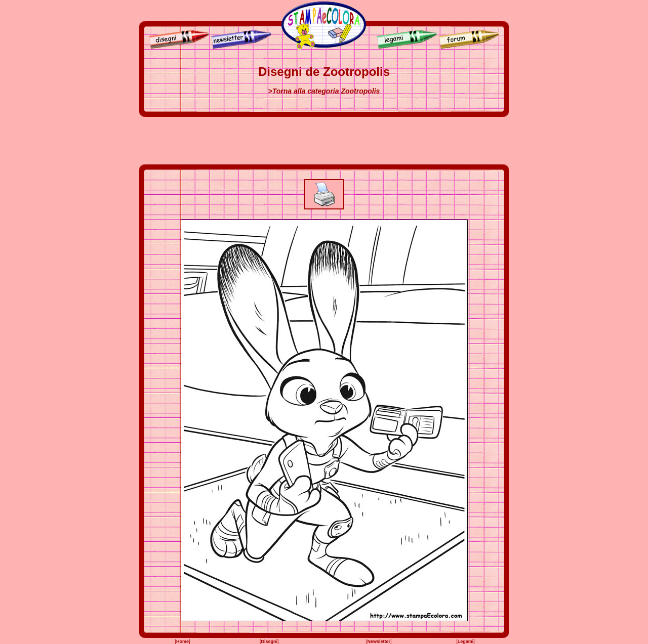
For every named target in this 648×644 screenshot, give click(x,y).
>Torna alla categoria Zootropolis (324, 91)
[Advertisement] (324, 141)
